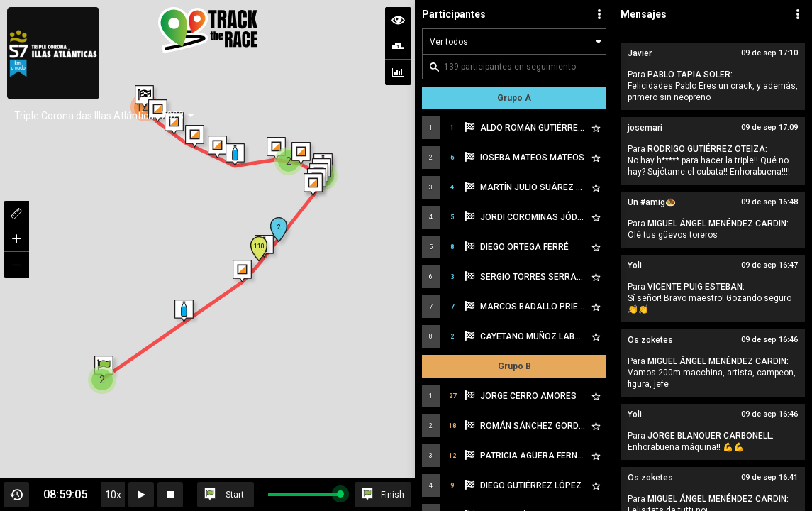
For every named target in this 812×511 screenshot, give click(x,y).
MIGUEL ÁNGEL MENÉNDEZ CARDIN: (718, 224)
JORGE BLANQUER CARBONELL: (711, 436)
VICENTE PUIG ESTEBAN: (696, 287)
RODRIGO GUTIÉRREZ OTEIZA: (707, 149)
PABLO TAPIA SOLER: (690, 75)
